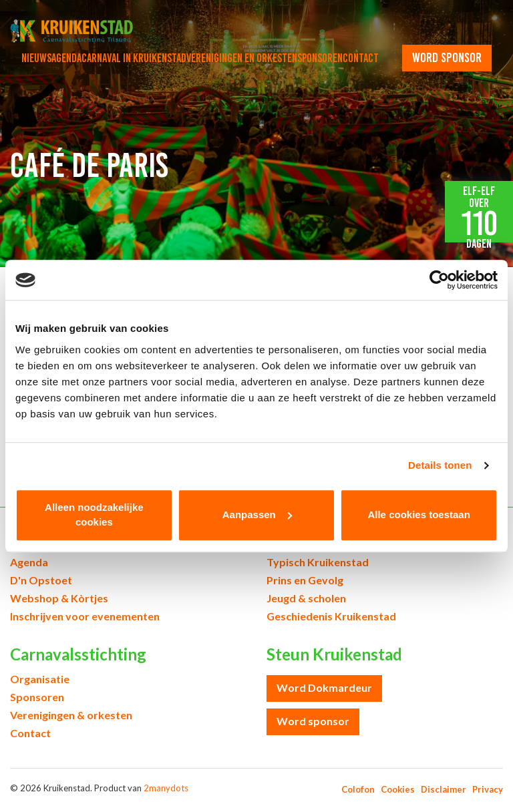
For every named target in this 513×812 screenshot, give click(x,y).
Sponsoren (320, 58)
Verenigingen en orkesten (242, 58)
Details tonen (440, 465)
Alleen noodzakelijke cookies (94, 515)
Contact (361, 58)
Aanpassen (257, 515)
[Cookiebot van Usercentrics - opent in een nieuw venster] (439, 280)
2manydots (166, 788)
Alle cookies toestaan (418, 515)
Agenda (66, 58)
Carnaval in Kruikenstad (134, 58)
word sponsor (447, 57)
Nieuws (36, 58)
